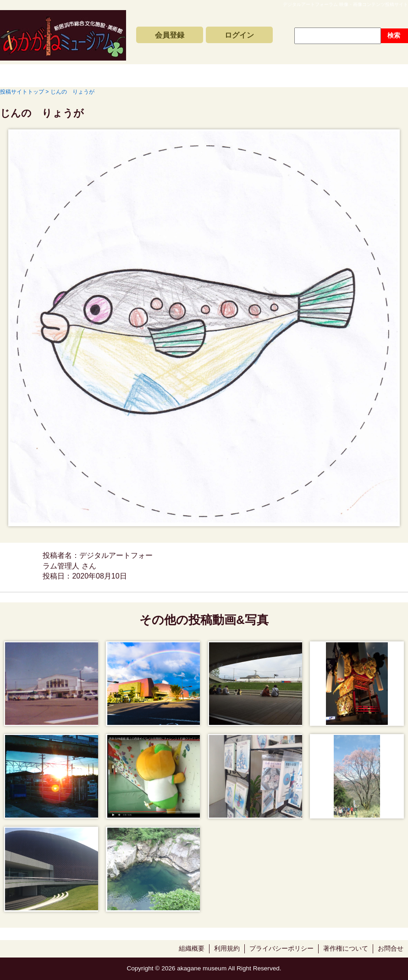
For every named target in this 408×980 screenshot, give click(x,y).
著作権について (346, 949)
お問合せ (391, 949)
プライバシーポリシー (281, 949)
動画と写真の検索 (276, 76)
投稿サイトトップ (28, 76)
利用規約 (227, 949)
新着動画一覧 (100, 76)
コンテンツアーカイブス (188, 76)
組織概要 (192, 949)
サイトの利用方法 (364, 76)
